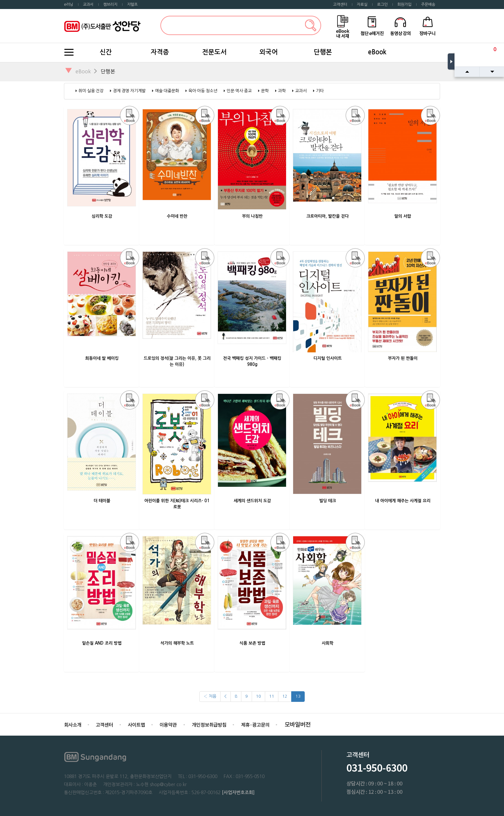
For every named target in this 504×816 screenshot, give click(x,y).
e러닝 (69, 5)
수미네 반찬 (177, 216)
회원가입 (404, 5)
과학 (282, 91)
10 (258, 696)
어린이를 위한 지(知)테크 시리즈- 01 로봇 (177, 504)
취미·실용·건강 (91, 91)
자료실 (362, 5)
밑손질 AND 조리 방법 (102, 643)
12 (285, 696)
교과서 (88, 5)
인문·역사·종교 (239, 91)
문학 (265, 91)
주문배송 (428, 5)
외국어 (269, 52)
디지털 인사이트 (328, 358)
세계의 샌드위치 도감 (252, 501)
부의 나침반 (252, 216)
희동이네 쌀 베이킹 (102, 358)
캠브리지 (110, 5)
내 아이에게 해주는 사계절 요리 (403, 501)
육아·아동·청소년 (203, 91)
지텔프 (132, 5)
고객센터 (340, 5)
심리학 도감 (102, 216)
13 (298, 696)
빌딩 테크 (328, 501)
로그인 (382, 5)
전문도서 (214, 52)
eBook (377, 52)
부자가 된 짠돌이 (403, 358)
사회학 (328, 643)
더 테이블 (102, 501)
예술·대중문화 (167, 91)
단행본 (323, 52)
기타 (320, 91)
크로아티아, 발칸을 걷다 (328, 216)
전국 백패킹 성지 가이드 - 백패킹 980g (252, 361)
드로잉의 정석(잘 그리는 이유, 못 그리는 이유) (177, 361)
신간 (106, 52)
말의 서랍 (403, 216)
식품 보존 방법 (252, 643)
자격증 (160, 52)
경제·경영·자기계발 (129, 91)
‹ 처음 (210, 696)
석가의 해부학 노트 (177, 643)
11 (272, 696)
